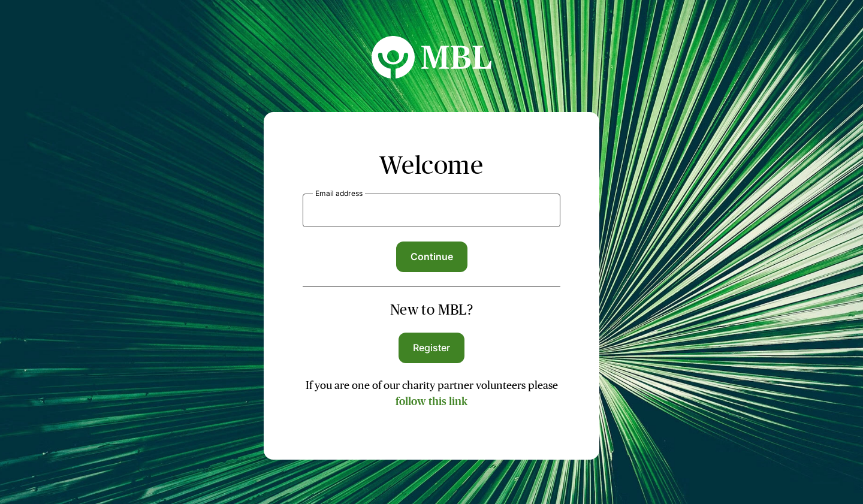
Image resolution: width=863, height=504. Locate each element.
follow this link (431, 402)
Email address (339, 193)
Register (432, 348)
